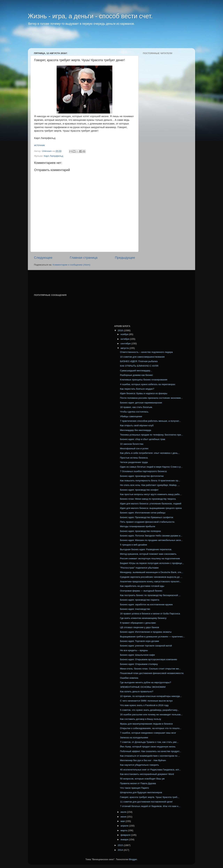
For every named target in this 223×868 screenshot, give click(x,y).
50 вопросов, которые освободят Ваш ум (142, 779)
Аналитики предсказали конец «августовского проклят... (151, 581)
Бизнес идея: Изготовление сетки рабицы (143, 513)
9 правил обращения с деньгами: (138, 623)
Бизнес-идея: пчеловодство (135, 609)
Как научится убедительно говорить (140, 765)
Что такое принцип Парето (134, 788)
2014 (121, 850)
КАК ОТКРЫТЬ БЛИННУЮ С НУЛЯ (139, 366)
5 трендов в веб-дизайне (134, 545)
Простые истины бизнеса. (134, 458)
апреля (125, 826)
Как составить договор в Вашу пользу (141, 719)
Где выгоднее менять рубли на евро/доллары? (146, 682)
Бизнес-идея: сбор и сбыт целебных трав (143, 439)
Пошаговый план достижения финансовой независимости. (152, 673)
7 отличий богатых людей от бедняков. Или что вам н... (150, 806)
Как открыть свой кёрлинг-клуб (137, 425)
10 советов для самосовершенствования (142, 357)
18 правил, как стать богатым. (136, 407)
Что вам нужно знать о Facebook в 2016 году (144, 705)
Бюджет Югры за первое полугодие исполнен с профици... (152, 563)
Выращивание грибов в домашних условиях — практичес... (152, 637)
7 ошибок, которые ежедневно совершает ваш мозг (148, 733)
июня (124, 817)
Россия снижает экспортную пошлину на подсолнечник (150, 558)
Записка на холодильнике (134, 738)
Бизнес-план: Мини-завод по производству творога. (148, 499)
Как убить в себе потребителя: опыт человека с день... (150, 453)
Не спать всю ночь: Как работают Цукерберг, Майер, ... (150, 485)
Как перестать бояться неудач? (137, 389)
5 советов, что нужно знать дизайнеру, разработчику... (150, 710)
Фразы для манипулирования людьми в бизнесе (146, 724)
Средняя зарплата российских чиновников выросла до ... (151, 577)
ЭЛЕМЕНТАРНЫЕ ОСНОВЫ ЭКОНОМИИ (143, 687)
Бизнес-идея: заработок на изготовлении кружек (146, 604)
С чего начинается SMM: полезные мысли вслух (146, 701)
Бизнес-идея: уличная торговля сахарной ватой (146, 646)
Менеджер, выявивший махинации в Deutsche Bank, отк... (152, 572)
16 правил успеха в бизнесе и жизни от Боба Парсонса (150, 614)
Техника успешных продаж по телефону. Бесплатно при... (151, 435)
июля (124, 812)
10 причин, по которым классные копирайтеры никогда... (151, 696)
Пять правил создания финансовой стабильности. (147, 522)
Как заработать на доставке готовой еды (142, 586)
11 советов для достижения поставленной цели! (146, 802)
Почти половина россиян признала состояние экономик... (151, 398)
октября (125, 339)
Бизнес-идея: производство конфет (139, 490)
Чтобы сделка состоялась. (134, 412)
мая (123, 821)
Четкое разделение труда (134, 462)
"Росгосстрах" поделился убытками (139, 568)
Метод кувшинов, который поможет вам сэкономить (148, 554)
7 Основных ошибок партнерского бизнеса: (144, 471)
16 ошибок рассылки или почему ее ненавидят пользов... (151, 715)
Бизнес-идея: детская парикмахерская (141, 403)
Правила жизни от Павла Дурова (138, 783)
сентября (126, 344)
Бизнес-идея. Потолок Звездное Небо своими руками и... (151, 536)
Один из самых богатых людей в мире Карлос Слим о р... (151, 467)
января (125, 839)
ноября (125, 334)
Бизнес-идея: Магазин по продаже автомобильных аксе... (151, 540)
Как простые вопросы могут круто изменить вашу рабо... (151, 494)
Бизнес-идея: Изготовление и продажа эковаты (146, 632)
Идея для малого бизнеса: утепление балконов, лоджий (151, 504)
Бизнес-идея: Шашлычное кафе (137, 655)
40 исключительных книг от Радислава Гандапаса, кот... (150, 770)
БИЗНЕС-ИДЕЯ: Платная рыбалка (139, 361)
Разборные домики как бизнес (137, 375)
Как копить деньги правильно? (137, 691)
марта (124, 830)
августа (125, 348)
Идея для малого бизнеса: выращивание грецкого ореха (151, 508)
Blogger (133, 859)
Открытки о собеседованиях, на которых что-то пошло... (151, 728)
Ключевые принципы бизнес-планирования (144, 380)
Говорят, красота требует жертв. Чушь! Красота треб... (150, 797)
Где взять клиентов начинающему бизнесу (143, 618)
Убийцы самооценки (131, 416)
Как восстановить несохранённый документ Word (147, 774)
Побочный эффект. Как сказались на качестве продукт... (151, 751)
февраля (126, 835)
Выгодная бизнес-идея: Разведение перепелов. (146, 549)
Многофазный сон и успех (134, 448)
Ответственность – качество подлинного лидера (146, 352)
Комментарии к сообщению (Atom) (71, 265)
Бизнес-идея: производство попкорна (140, 531)
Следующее (43, 258)
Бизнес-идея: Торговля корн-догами (140, 641)
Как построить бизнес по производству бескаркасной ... (150, 595)
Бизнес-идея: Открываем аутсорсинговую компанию (149, 659)
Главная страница (84, 258)
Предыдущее (125, 258)
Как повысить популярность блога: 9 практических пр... (150, 481)
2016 (121, 330)
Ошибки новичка (129, 678)
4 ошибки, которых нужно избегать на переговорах (148, 384)
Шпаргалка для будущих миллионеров (141, 792)
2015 (121, 845)
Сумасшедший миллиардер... (136, 371)
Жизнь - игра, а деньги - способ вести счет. (90, 16)
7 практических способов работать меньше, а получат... (150, 421)
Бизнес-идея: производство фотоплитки (142, 476)
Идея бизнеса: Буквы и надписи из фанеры (144, 393)
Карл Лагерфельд (53, 156)
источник (39, 145)
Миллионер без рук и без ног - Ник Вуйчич (143, 760)
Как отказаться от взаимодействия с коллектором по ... (150, 756)
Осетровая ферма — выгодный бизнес (141, 591)
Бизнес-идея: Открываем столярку (139, 664)
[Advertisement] (95, 39)
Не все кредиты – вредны (134, 650)
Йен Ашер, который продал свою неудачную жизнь (148, 747)
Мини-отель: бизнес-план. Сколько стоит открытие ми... (150, 669)
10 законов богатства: (132, 444)
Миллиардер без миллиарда (136, 430)
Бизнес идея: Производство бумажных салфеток (147, 517)
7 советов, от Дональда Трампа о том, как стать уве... (149, 742)
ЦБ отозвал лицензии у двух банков (140, 627)
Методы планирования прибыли (138, 526)
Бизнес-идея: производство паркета (140, 600)
